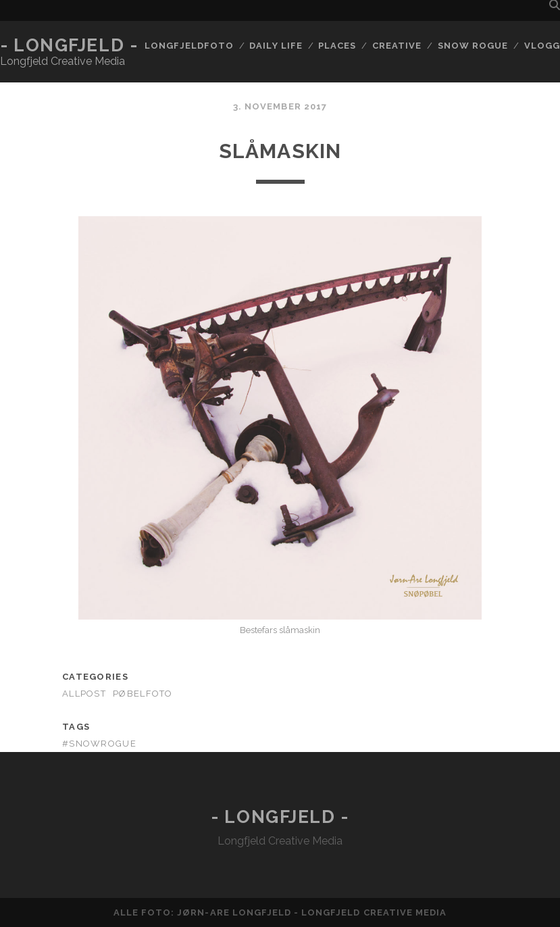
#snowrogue (99, 744)
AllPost (84, 694)
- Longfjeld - (69, 45)
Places (337, 46)
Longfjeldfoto (189, 46)
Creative (397, 46)
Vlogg (542, 46)
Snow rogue (473, 46)
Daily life (276, 46)
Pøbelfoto (143, 694)
